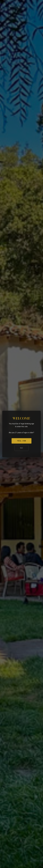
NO (21, 448)
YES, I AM (21, 441)
